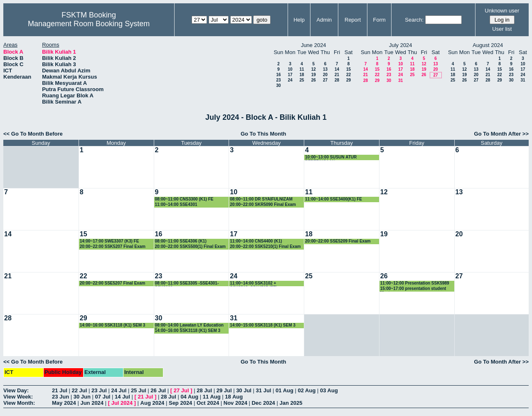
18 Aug (234, 397)
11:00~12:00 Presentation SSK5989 (415, 283)
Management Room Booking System (89, 24)
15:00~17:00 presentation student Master (413, 289)
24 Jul (119, 390)
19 (314, 75)
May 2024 (64, 403)
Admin (324, 20)
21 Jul (60, 390)
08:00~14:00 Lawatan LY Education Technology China (189, 326)
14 (337, 69)
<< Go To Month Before (33, 134)
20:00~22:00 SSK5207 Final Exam (113, 246)
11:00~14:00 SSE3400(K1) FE (334, 199)
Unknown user (502, 11)
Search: (414, 20)
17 (290, 75)
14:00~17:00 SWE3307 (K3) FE (110, 241)
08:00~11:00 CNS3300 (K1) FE (184, 199)
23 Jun (60, 397)
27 (325, 80)
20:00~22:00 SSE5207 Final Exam (113, 283)
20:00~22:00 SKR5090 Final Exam (263, 204)
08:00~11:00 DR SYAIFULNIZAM (261, 199)
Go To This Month (264, 134)
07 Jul (103, 397)
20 (325, 75)
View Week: (18, 397)
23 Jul (99, 390)
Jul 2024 (122, 403)
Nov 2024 (235, 403)
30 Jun (82, 397)
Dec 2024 (263, 403)
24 (290, 80)
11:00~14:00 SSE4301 (176, 204)
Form (379, 20)
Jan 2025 (291, 403)
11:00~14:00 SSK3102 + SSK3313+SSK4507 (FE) (254, 284)
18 (302, 75)
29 (349, 80)
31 (400, 80)
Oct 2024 (208, 403)
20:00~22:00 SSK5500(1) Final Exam (190, 246)
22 (349, 75)
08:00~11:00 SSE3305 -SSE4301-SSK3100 (187, 284)
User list (502, 29)
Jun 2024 (92, 403)
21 (337, 75)
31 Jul (264, 390)
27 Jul (181, 390)
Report (353, 20)
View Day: (16, 390)
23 (278, 80)
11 (302, 69)
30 (278, 85)
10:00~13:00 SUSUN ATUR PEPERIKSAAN (331, 157)
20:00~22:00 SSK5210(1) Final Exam (265, 246)
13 (325, 69)
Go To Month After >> (501, 134)
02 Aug (307, 390)
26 (314, 80)
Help (299, 20)
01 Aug (284, 390)
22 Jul (79, 390)
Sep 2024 (180, 403)
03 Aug (329, 390)
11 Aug (212, 397)
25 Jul (139, 390)
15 (349, 69)
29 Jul (224, 390)
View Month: (19, 403)
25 (302, 80)
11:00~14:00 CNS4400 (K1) (256, 241)
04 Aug (189, 397)
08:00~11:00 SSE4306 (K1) (181, 241)
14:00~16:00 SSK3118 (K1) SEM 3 (113, 325)
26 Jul (158, 390)
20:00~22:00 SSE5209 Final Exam (338, 241)
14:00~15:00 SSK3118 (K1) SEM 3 (263, 325)
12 (314, 69)
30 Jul (244, 390)
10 (290, 69)
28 (337, 80)
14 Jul (122, 397)
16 (278, 75)
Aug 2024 (153, 403)
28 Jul (204, 390)
